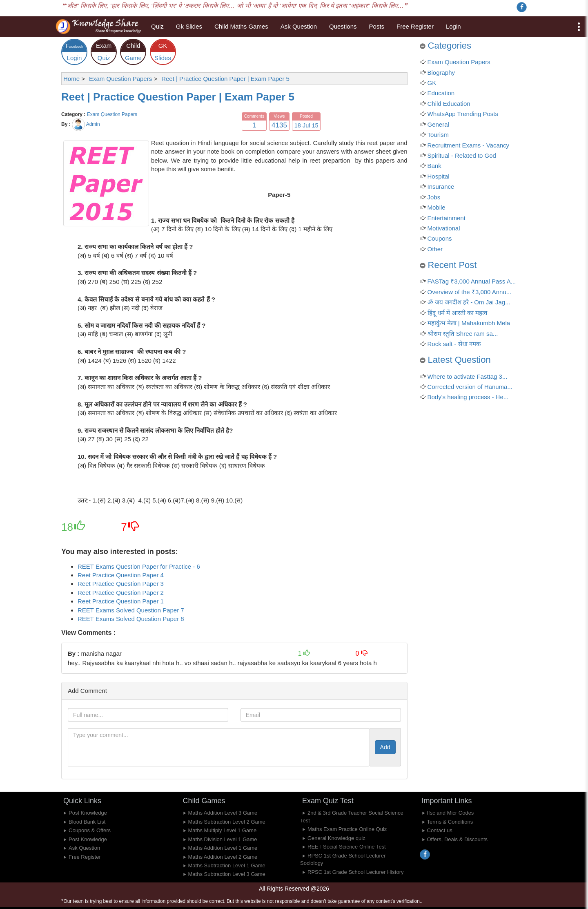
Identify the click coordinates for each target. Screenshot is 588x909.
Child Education (449, 104)
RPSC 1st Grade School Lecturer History (356, 872)
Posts (377, 26)
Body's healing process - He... (468, 397)
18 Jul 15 (306, 125)
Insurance (441, 186)
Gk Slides (189, 26)
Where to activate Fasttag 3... (468, 376)
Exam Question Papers (112, 114)
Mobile (437, 207)
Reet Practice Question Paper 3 (121, 584)
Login (453, 26)
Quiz (157, 26)
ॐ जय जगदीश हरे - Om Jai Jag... (469, 302)
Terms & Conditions (450, 822)
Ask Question (299, 26)
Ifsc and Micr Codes (451, 813)
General (438, 124)
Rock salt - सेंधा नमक (454, 344)
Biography (441, 73)
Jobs (434, 197)
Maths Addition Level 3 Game (223, 813)
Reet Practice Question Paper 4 (121, 575)
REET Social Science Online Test (347, 847)
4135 (279, 125)
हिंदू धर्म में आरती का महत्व (458, 313)
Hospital (439, 176)
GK (432, 83)
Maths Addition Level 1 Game (223, 848)
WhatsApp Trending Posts (463, 114)
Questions (343, 26)
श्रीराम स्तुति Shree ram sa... (463, 334)
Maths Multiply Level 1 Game (223, 830)
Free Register (415, 26)
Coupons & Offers (90, 830)
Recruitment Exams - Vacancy (469, 145)
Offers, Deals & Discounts (458, 839)
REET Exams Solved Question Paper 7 (131, 610)
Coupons (440, 238)
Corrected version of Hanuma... (470, 387)
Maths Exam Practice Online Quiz (347, 829)
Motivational (444, 228)
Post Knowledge (88, 813)
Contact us (440, 830)
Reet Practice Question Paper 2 (121, 593)
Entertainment (447, 218)
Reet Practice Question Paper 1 (121, 601)
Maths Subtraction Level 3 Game (227, 874)
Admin (93, 124)
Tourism (438, 135)
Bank (434, 166)
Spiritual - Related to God (462, 155)
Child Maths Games (241, 26)
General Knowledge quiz (336, 838)
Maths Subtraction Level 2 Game (227, 822)
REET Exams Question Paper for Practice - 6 (139, 566)
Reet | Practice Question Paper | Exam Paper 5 (178, 97)
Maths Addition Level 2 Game (223, 857)
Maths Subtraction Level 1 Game (227, 865)
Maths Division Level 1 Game (223, 839)
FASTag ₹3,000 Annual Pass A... (472, 281)
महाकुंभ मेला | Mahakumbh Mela (469, 323)
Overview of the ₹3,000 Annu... (470, 292)
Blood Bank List (87, 822)
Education (441, 93)
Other (435, 249)
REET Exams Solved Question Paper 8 (131, 619)
